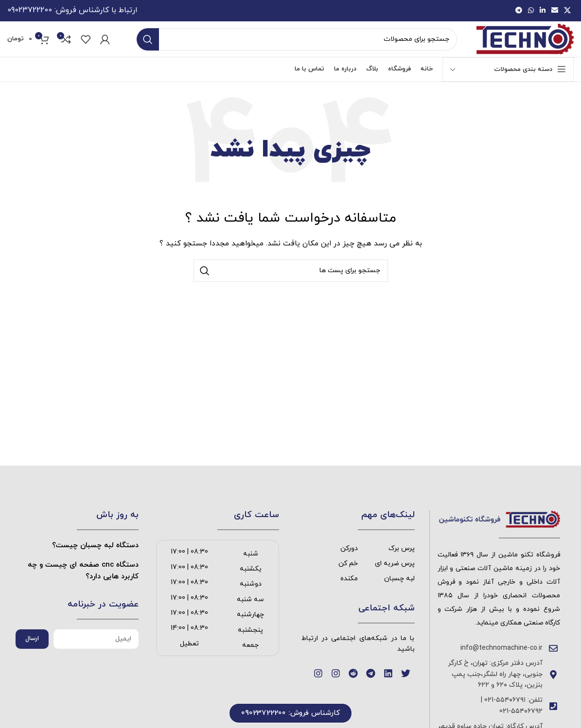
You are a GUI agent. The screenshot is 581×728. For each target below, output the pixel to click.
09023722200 (30, 12)
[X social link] (567, 12)
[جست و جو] (296, 51)
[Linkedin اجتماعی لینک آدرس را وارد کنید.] (543, 12)
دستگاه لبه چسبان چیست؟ (95, 564)
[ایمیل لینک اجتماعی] (555, 12)
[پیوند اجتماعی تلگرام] (519, 12)
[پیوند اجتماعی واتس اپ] (531, 12)
